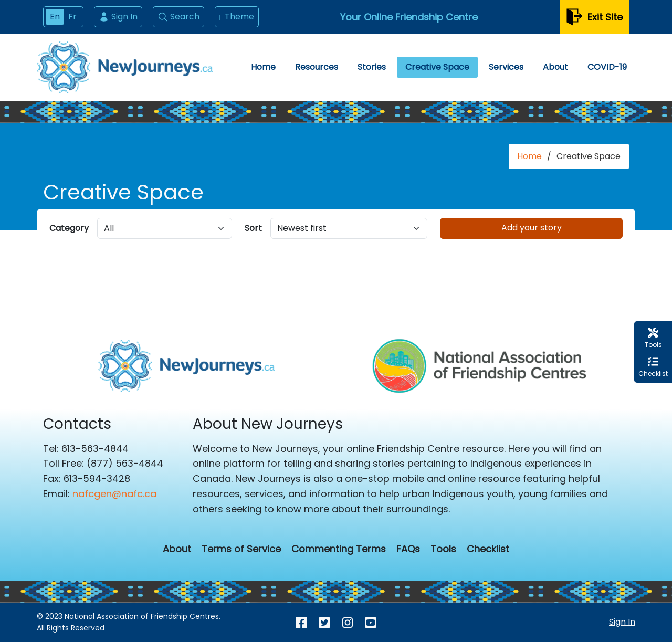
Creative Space (437, 67)
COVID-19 (607, 67)
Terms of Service (241, 549)
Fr (72, 17)
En (55, 17)
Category (69, 228)
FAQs (408, 549)
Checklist (488, 549)
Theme (237, 17)
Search (178, 17)
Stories (372, 67)
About (555, 67)
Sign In (118, 17)
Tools (443, 549)
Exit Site (594, 17)
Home (263, 67)
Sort (253, 228)
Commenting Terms (339, 549)
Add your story (532, 228)
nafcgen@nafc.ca (114, 494)
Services (506, 67)
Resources (317, 67)
